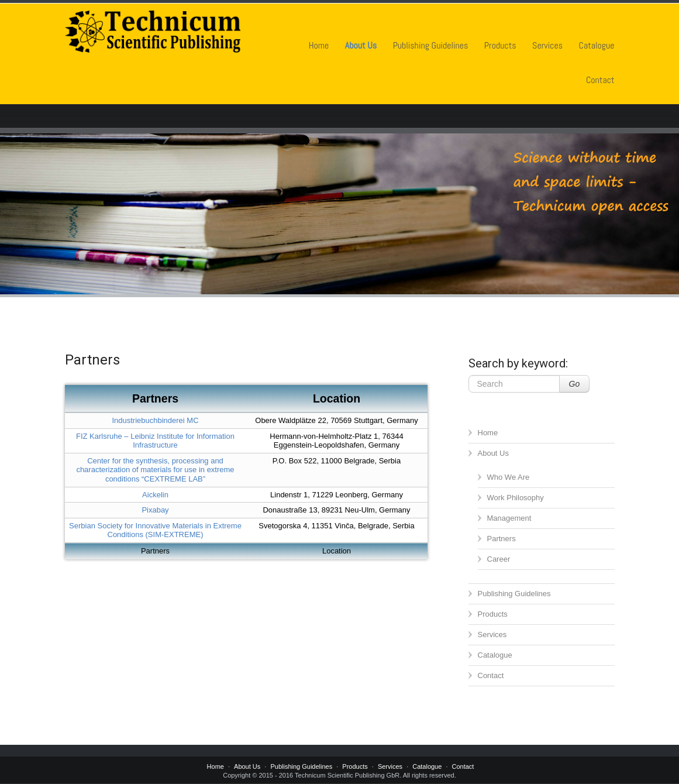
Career (499, 559)
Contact (600, 80)
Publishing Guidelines (431, 45)
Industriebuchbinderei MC (155, 420)
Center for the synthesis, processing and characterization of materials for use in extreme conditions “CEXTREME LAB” (155, 470)
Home (319, 45)
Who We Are (509, 477)
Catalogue (597, 45)
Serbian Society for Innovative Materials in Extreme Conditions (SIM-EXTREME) (155, 530)
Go (575, 384)
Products (500, 45)
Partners (502, 539)
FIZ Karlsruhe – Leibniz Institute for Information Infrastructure (155, 441)
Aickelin (155, 495)
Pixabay (155, 510)
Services (547, 45)
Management (509, 518)
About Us (361, 45)
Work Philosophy (516, 498)
